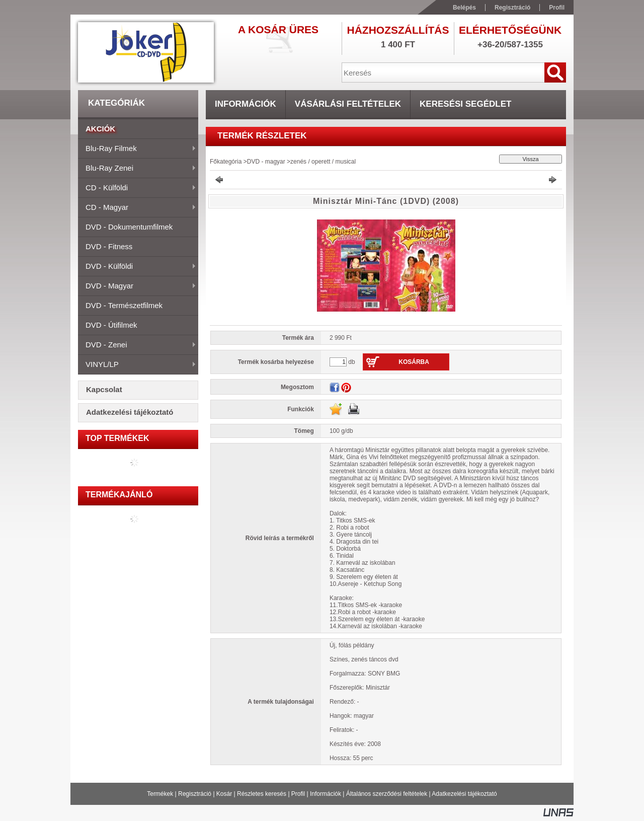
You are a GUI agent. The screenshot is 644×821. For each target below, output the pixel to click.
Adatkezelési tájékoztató (464, 794)
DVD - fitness (109, 246)
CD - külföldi (137, 188)
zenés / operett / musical (323, 162)
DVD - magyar (137, 286)
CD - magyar (137, 208)
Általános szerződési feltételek (387, 794)
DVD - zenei (137, 345)
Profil (298, 794)
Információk (326, 794)
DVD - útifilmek (111, 325)
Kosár (224, 794)
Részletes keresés (262, 794)
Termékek (160, 794)
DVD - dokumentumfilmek (129, 227)
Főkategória (226, 162)
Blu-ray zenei (137, 169)
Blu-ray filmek (137, 149)
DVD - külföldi (137, 267)
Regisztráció (195, 794)
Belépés (464, 8)
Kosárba (414, 362)
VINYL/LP (137, 365)
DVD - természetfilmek (124, 305)
